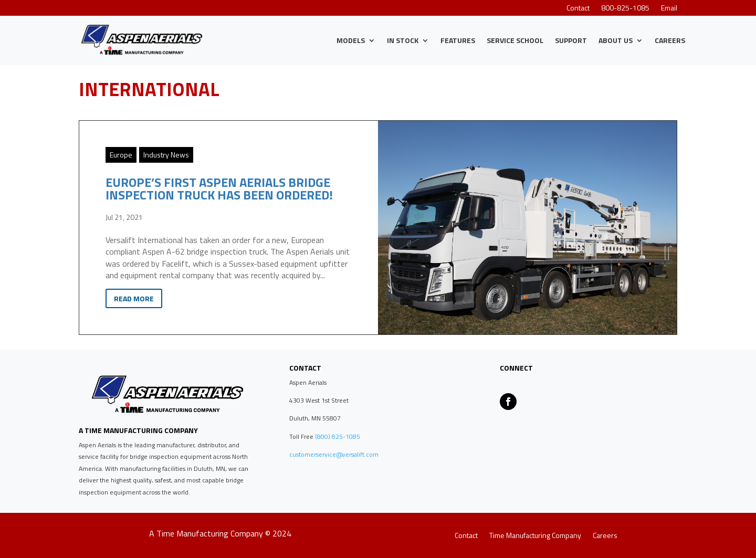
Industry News (166, 155)
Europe (121, 155)
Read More (134, 298)
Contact (578, 9)
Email (669, 9)
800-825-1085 (625, 9)
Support (571, 40)
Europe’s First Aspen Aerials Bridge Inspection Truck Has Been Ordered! (219, 188)
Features (458, 40)
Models (351, 40)
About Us (616, 40)
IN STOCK (403, 40)
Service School (515, 40)
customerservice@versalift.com (334, 454)
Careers (670, 40)
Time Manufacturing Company (535, 536)
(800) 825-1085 (337, 436)
